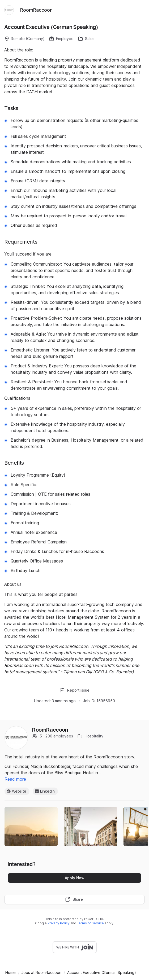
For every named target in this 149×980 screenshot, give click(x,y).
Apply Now (75, 878)
